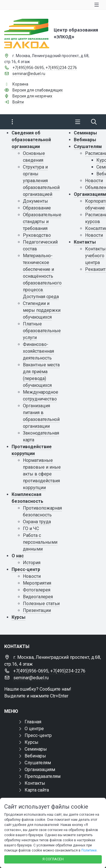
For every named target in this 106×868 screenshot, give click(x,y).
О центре (34, 729)
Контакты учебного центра (95, 256)
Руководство (37, 235)
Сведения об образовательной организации (31, 140)
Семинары (85, 133)
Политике (89, 850)
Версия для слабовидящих (38, 90)
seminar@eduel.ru (29, 74)
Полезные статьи (41, 604)
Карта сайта (37, 790)
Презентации (37, 610)
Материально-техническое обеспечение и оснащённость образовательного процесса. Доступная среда (42, 276)
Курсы (19, 617)
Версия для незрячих (32, 96)
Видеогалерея (38, 597)
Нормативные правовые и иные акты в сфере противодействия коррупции (42, 474)
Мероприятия (37, 583)
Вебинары (85, 140)
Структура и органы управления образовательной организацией (41, 181)
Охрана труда (37, 522)
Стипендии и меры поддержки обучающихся (42, 310)
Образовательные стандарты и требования (42, 222)
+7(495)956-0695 (28, 68)
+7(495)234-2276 (61, 68)
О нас (18, 556)
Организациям (90, 194)
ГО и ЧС (31, 529)
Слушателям (88, 147)
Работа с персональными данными (40, 542)
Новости (32, 576)
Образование (37, 208)
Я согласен (53, 859)
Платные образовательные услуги (42, 331)
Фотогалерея (37, 590)
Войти (18, 102)
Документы (35, 201)
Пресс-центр (26, 569)
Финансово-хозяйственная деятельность (38, 351)
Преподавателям (43, 776)
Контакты (85, 242)
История (32, 563)
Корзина (20, 84)
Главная (33, 722)
